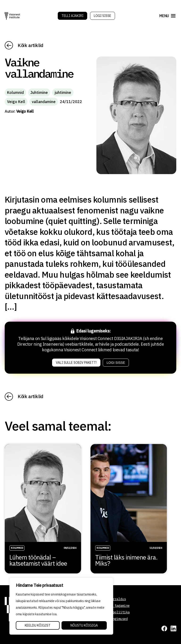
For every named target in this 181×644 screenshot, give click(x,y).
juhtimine (63, 92)
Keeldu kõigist (38, 625)
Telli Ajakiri (72, 16)
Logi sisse (103, 16)
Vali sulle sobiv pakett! (76, 363)
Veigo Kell (16, 102)
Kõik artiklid (31, 45)
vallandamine (44, 102)
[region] (61, 606)
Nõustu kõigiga (84, 625)
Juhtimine (39, 92)
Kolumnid (15, 92)
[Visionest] (12, 16)
